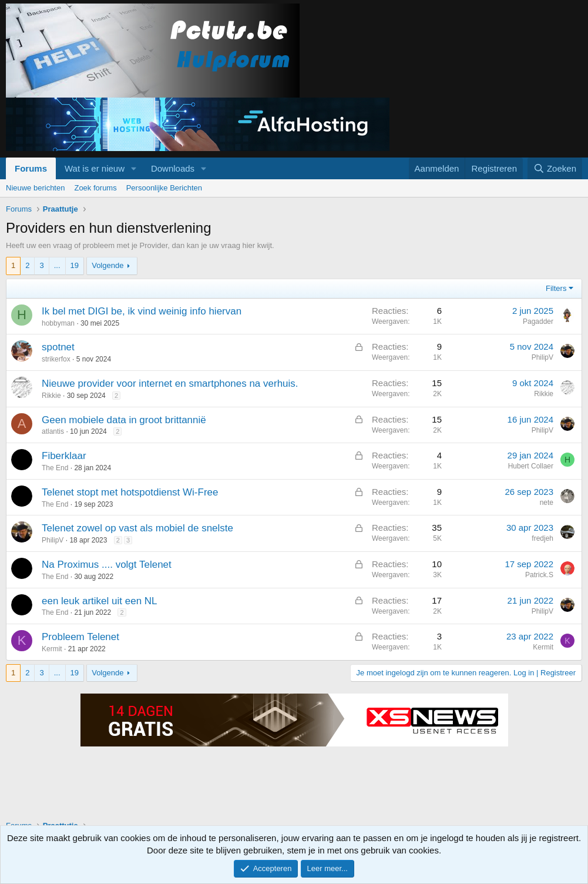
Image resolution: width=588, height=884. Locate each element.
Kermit (52, 649)
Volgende (107, 265)
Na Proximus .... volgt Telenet (107, 565)
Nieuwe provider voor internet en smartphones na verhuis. (170, 384)
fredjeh (542, 538)
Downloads (173, 168)
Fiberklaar (64, 456)
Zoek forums (95, 188)
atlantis (53, 431)
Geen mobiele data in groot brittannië (124, 420)
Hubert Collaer (531, 466)
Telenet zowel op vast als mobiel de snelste (137, 528)
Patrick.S (539, 575)
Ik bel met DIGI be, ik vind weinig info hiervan (142, 311)
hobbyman (58, 323)
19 (75, 265)
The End (55, 468)
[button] (134, 168)
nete (547, 503)
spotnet (58, 347)
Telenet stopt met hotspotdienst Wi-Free (130, 492)
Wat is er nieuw (95, 168)
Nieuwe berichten (35, 188)
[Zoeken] (555, 168)
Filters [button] (556, 288)
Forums (31, 168)
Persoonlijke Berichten (164, 188)
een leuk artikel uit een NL (100, 601)
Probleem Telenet (80, 637)
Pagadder (538, 322)
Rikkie (51, 396)
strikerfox (56, 359)
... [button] (57, 265)
